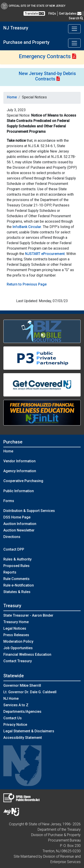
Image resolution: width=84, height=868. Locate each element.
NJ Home (11, 699)
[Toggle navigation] (74, 29)
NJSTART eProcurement (45, 254)
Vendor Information (19, 461)
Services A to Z (16, 705)
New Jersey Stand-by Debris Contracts (47, 76)
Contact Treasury (18, 661)
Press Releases (16, 635)
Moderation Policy (18, 641)
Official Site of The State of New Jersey (33, 6)
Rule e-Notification (19, 585)
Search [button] (76, 18)
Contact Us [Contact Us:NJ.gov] (13, 718)
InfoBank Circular (27, 227)
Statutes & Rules (17, 592)
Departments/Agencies (22, 712)
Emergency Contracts (45, 56)
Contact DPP (14, 549)
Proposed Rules (16, 566)
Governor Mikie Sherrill (22, 685)
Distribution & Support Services (29, 511)
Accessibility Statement (23, 738)
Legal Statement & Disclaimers (29, 731)
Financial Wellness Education (27, 654)
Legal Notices (15, 628)
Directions (12, 537)
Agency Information (20, 471)
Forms (9, 501)
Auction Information (20, 524)
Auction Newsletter (19, 530)
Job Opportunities (18, 648)
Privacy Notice (15, 725)
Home (12, 97)
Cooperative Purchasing (23, 481)
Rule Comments (16, 579)
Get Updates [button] (70, 13)
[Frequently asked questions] (52, 13)
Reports (10, 572)
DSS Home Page (17, 517)
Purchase (13, 442)
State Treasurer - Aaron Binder (28, 615)
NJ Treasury (16, 28)
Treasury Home (16, 622)
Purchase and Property (26, 42)
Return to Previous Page (27, 284)
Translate (34, 14)
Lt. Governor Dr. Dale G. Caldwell (30, 692)
